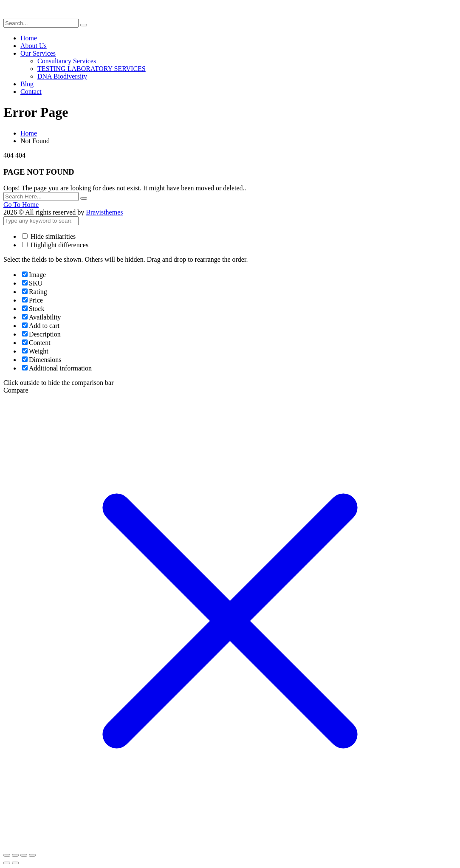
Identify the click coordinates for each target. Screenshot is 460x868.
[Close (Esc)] (32, 855)
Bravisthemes (104, 212)
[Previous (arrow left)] (7, 863)
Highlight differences (55, 245)
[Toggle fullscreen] (15, 855)
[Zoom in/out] (7, 855)
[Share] (24, 855)
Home (29, 133)
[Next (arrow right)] (15, 863)
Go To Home (21, 205)
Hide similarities (49, 236)
